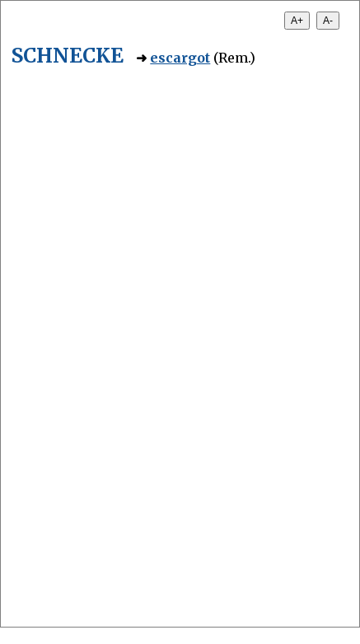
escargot (180, 58)
